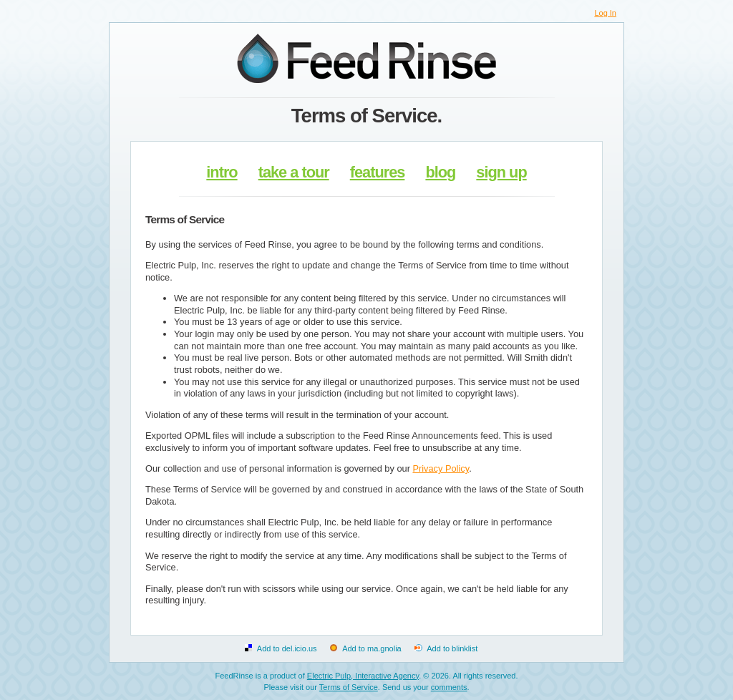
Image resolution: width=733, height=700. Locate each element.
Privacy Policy (441, 468)
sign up (501, 172)
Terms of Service (349, 687)
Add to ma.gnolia (372, 648)
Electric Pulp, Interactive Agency (363, 676)
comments (449, 687)
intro (222, 172)
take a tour (294, 172)
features (378, 172)
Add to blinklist (452, 648)
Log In (605, 13)
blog (440, 172)
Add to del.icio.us (287, 648)
